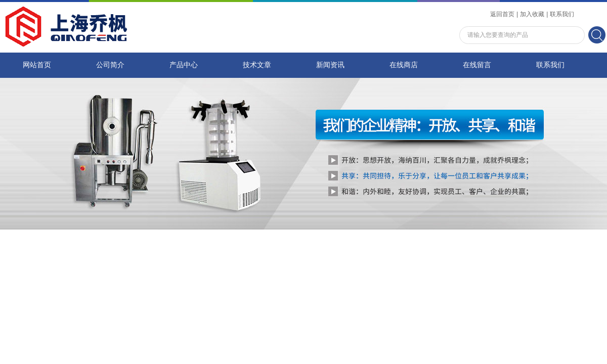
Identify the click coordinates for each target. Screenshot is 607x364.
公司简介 (110, 65)
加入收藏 (532, 14)
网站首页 (37, 65)
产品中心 (184, 65)
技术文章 (257, 65)
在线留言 (477, 65)
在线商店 (404, 65)
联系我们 (562, 14)
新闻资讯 (330, 65)
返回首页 (502, 14)
